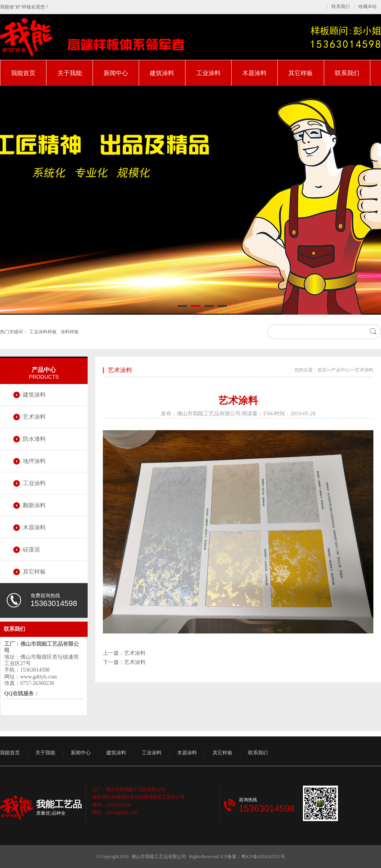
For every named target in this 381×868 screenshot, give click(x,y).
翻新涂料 (34, 505)
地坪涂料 (34, 461)
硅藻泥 (31, 550)
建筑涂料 (162, 73)
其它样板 (301, 73)
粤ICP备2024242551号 (263, 857)
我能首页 (23, 73)
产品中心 (44, 370)
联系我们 (341, 6)
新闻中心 (116, 73)
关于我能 (70, 73)
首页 (322, 370)
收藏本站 (368, 6)
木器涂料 (255, 73)
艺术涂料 (34, 417)
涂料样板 (70, 332)
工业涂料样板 (43, 332)
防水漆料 (34, 439)
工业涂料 (208, 73)
